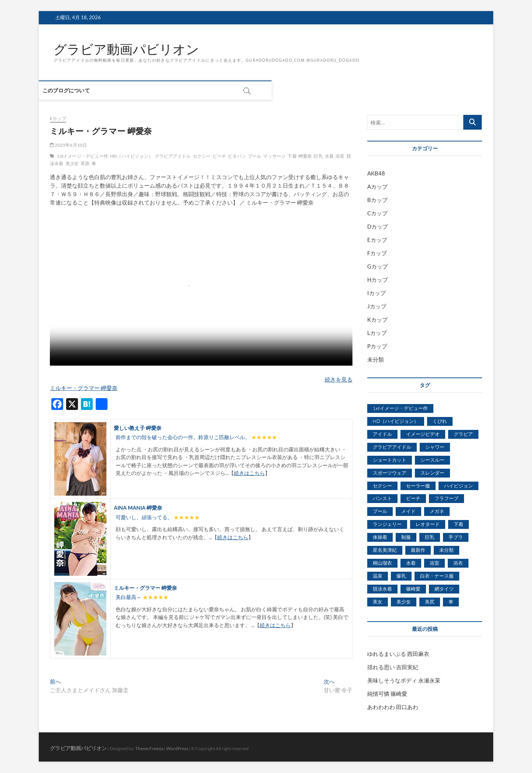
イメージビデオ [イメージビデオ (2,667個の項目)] (423, 434)
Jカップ (377, 307)
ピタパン (237, 156)
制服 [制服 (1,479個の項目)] (406, 537)
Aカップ (377, 187)
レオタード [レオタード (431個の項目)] (428, 524)
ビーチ (219, 156)
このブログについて (77, 91)
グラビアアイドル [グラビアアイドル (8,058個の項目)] (392, 447)
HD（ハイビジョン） (132, 156)
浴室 (340, 156)
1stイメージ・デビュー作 (83, 156)
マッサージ (274, 156)
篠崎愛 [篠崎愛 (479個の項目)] (413, 589)
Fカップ (377, 253)
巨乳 (318, 156)
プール (255, 156)
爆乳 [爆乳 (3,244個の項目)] (401, 576)
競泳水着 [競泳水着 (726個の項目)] (382, 589)
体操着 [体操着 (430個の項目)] (380, 537)
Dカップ (378, 227)
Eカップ (58, 119)
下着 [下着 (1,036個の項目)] (458, 524)
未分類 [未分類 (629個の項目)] (446, 550)
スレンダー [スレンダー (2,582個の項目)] (432, 473)
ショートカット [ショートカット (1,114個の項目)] (390, 460)
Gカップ (378, 267)
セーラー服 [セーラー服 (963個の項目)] (418, 486)
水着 (329, 156)
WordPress (177, 748)
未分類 (376, 360)
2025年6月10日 (68, 145)
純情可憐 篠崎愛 (387, 694)
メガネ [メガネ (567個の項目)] (437, 512)
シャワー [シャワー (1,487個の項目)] (435, 447)
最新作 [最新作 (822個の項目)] (418, 550)
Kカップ (377, 320)
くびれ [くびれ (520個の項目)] (440, 421)
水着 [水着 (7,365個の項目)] (411, 563)
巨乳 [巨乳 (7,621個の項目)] (430, 537)
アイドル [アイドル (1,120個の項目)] (382, 434)
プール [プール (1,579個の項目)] (380, 512)
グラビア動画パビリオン (128, 49)
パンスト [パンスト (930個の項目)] (382, 499)
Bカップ (377, 200)
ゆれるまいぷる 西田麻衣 (398, 654)
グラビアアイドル (173, 156)
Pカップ (377, 346)
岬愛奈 (305, 156)
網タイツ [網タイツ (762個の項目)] (444, 589)
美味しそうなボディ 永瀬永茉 (404, 680)
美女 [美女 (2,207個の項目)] (378, 602)
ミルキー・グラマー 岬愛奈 (84, 388)
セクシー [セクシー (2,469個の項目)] (382, 486)
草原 (85, 164)
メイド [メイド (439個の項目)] (408, 512)
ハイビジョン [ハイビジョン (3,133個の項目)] (458, 486)
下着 (292, 156)
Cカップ (377, 213)
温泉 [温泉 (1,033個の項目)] (378, 576)
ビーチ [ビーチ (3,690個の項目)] (413, 499)
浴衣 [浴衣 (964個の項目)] (458, 563)
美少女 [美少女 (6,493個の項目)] (404, 602)
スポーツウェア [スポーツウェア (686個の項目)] (390, 473)
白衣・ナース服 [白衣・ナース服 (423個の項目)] (437, 576)
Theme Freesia (149, 748)
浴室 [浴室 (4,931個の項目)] (434, 563)
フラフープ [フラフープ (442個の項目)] (446, 499)
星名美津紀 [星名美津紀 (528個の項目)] (385, 550)
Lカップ (377, 333)
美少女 (72, 164)
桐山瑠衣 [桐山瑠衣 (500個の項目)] (382, 563)
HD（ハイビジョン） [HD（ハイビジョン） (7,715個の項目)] (396, 421)
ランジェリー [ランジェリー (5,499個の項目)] (387, 524)
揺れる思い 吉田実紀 (393, 667)
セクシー (202, 156)
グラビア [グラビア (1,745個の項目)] (463, 434)
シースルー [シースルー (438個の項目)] (432, 460)
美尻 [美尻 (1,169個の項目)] (430, 602)
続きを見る (339, 379)
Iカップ (376, 293)
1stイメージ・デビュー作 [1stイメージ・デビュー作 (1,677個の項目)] (400, 408)
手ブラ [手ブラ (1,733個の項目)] (456, 537)
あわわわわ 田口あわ (393, 707)
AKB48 (376, 174)
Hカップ (378, 280)
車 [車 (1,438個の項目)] (451, 602)
